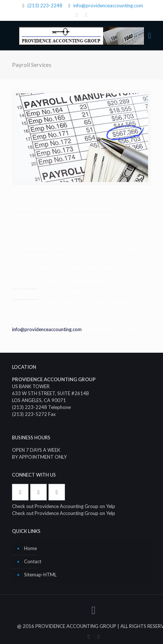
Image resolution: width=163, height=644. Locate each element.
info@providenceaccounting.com (108, 5)
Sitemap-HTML (40, 575)
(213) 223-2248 (45, 5)
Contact (33, 561)
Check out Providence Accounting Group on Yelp (64, 506)
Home (30, 548)
